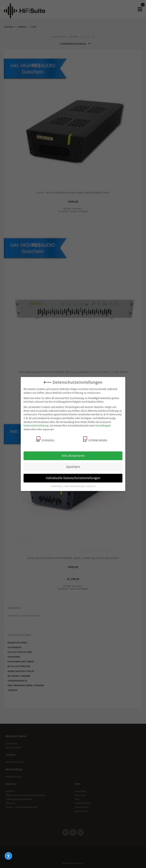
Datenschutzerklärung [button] (74, 486)
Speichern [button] (73, 467)
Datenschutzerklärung (36, 425)
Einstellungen (103, 425)
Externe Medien (95, 439)
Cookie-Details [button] (57, 486)
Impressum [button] (91, 486)
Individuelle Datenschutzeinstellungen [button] (73, 478)
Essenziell (46, 439)
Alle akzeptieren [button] (73, 456)
